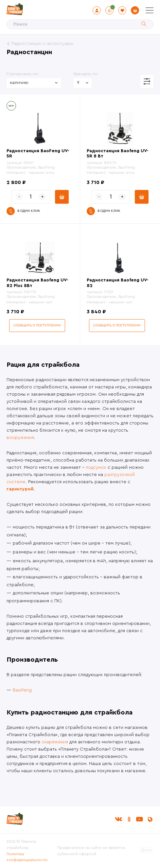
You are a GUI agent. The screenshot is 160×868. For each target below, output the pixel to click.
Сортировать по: (23, 74)
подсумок (96, 467)
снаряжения (55, 742)
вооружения (20, 438)
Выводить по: (86, 74)
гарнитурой (20, 489)
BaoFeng (22, 690)
